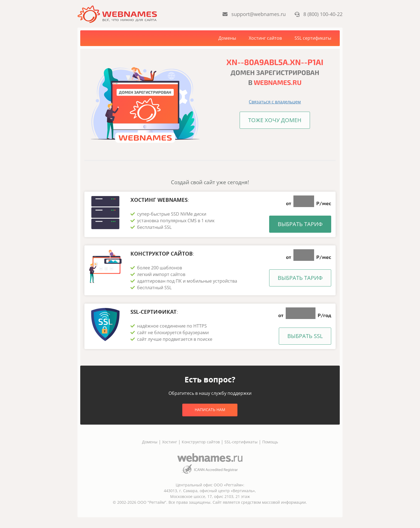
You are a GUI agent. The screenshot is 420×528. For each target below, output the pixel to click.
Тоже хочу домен (275, 120)
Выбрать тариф (300, 224)
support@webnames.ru (254, 14)
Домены (227, 38)
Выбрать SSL (305, 336)
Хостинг (170, 442)
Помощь (270, 442)
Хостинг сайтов (265, 38)
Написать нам (210, 409)
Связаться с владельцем (275, 102)
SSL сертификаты (313, 38)
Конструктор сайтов (201, 442)
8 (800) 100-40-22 (319, 14)
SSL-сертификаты (242, 442)
